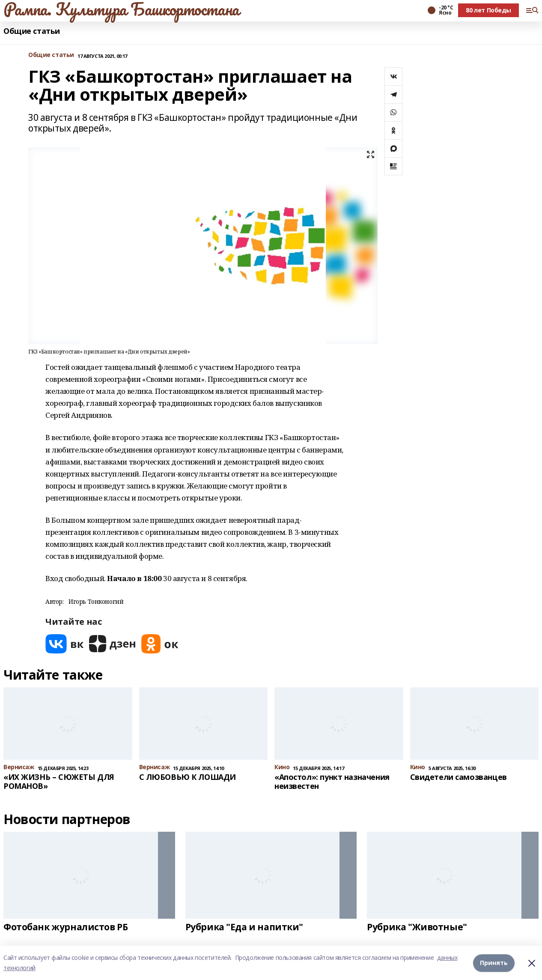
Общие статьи (32, 31)
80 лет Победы (488, 10)
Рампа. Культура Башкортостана (121, 9)
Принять (494, 963)
